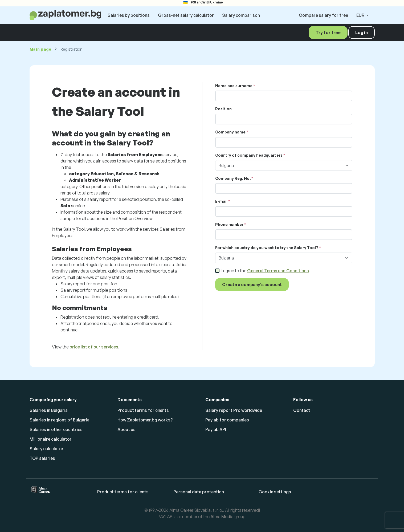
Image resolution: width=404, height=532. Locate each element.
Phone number (229, 224)
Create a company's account (252, 285)
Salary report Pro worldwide (234, 410)
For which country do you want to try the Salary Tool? (267, 248)
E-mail (221, 201)
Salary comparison (241, 15)
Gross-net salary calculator (186, 15)
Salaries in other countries (56, 429)
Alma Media (222, 517)
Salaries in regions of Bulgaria (60, 420)
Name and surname (234, 86)
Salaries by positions (129, 15)
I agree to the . (266, 271)
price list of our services (94, 347)
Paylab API (216, 429)
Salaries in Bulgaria (49, 410)
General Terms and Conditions (278, 271)
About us (126, 429)
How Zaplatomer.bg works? (145, 420)
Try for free (328, 33)
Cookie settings (275, 492)
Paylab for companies (227, 420)
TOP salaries (42, 458)
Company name (230, 132)
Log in (362, 33)
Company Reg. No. (233, 178)
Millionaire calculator (51, 439)
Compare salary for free (323, 15)
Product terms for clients (143, 410)
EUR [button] (361, 15)
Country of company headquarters (249, 155)
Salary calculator (47, 449)
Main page (40, 49)
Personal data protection (199, 492)
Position (223, 109)
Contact (302, 410)
